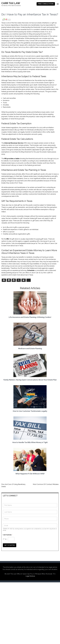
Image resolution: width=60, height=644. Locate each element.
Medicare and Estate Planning (30, 348)
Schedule (31, 270)
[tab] (30, 496)
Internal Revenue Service (14, 143)
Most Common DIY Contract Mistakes (46, 484)
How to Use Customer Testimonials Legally (30, 411)
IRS (8, 239)
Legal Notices (30, 576)
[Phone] (30, 519)
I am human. (8, 535)
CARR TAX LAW (11, 3)
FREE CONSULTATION (46, 4)
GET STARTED (10, 545)
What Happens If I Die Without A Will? (30, 474)
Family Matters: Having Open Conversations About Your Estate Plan (30, 380)
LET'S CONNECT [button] (10, 496)
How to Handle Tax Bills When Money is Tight (30, 442)
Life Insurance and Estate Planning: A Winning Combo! (30, 317)
